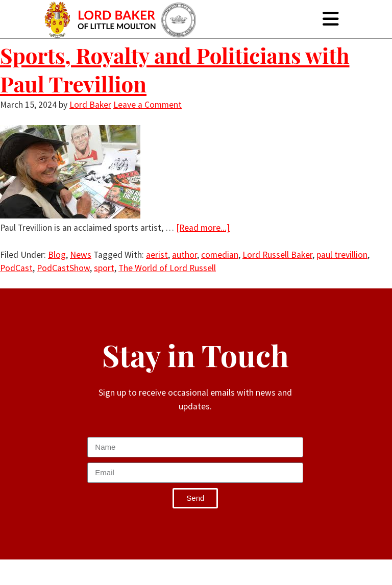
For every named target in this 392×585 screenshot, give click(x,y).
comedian (220, 255)
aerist (157, 255)
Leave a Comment (148, 105)
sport (104, 268)
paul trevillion (342, 255)
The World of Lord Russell (167, 268)
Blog (57, 255)
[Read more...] (203, 228)
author (185, 255)
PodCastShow (63, 268)
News (81, 255)
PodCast (16, 268)
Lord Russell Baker (277, 255)
